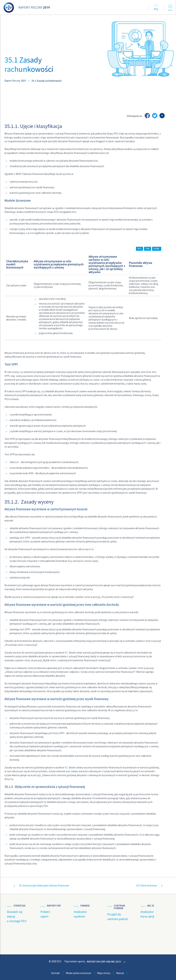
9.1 (66, 652)
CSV (148, 249)
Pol (156, 9)
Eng (156, 5)
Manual (120, 973)
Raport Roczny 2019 (15, 81)
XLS (139, 249)
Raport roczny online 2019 (104, 961)
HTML (157, 249)
